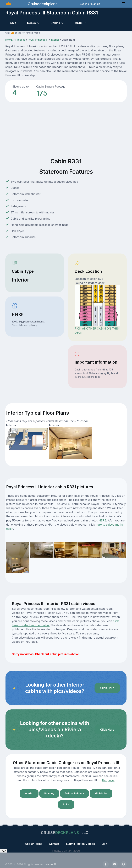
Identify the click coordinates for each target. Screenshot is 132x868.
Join (104, 844)
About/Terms (34, 844)
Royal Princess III (38, 40)
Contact (54, 844)
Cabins (55, 23)
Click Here (107, 688)
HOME (9, 40)
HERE (102, 520)
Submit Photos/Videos (80, 844)
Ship (13, 23)
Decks (31, 23)
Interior (55, 40)
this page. (108, 780)
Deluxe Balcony (74, 793)
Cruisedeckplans (42, 4)
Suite (66, 804)
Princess (20, 40)
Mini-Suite (101, 793)
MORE (79, 23)
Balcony (49, 793)
